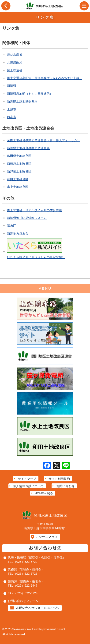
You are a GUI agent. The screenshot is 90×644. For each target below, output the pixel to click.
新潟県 (12, 86)
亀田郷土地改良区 (19, 156)
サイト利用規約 (59, 479)
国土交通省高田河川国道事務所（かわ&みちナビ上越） (45, 78)
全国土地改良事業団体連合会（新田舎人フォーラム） (44, 140)
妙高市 (12, 117)
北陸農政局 (15, 62)
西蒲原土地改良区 (19, 164)
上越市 (12, 109)
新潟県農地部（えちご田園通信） (30, 94)
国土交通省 (15, 70)
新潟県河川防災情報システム (27, 218)
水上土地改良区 (18, 187)
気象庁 (12, 226)
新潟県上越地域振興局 (22, 101)
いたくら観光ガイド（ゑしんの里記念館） (36, 257)
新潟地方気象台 (18, 234)
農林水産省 (15, 55)
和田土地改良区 (18, 179)
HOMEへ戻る (44, 493)
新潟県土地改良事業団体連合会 (28, 148)
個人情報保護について (28, 486)
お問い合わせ (65, 486)
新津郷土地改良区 (19, 171)
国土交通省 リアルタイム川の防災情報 (34, 210)
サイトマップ (27, 479)
